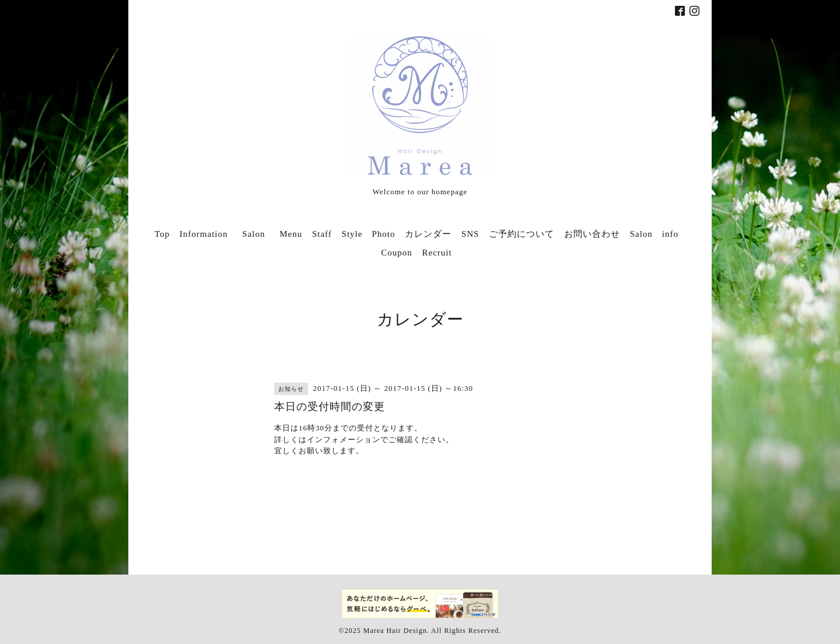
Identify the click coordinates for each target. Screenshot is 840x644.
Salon (258, 234)
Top (162, 234)
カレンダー (428, 234)
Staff (322, 234)
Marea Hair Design (395, 631)
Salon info (654, 234)
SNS (470, 234)
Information (204, 234)
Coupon (397, 253)
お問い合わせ (592, 234)
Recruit (437, 253)
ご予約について (521, 234)
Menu (291, 234)
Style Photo (369, 234)
